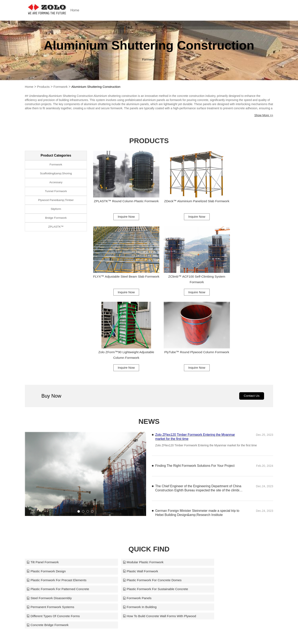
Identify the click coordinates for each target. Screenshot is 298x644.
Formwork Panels (41, 503)
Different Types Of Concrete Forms (54, 512)
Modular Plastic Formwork (132, 476)
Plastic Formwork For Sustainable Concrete (144, 494)
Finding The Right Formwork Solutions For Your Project (196, 380)
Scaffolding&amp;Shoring (56, 175)
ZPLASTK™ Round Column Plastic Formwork (121, 197)
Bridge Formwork (56, 222)
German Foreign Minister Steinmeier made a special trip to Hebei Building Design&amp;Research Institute (198, 427)
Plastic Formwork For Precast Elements (141, 485)
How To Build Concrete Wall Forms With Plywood (148, 512)
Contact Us (251, 309)
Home (83, 10)
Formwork (62, 87)
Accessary (56, 184)
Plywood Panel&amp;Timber (56, 203)
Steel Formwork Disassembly (218, 494)
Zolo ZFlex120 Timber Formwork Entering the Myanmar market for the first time (196, 350)
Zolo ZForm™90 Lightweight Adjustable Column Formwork (183, 267)
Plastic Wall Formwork (45, 485)
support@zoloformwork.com (195, 634)
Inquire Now (121, 210)
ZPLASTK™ (56, 232)
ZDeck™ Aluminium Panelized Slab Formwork (183, 197)
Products (44, 87)
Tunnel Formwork (56, 194)
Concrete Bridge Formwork (216, 512)
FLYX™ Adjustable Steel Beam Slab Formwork (245, 197)
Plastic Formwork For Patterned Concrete (59, 494)
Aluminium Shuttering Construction (98, 87)
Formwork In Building (212, 503)
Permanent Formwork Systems (135, 503)
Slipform (56, 213)
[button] (79, 425)
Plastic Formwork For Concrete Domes (225, 485)
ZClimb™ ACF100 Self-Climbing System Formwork (122, 267)
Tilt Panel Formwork (43, 476)
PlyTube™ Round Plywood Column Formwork (245, 267)
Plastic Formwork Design (215, 476)
